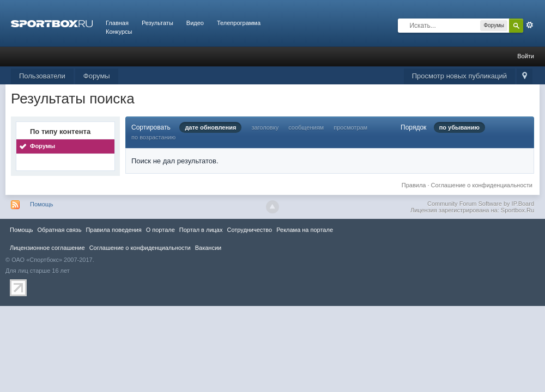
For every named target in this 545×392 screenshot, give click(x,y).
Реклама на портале (305, 230)
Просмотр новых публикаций (459, 76)
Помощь (42, 204)
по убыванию (459, 127)
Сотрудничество (249, 230)
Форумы (97, 76)
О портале (161, 230)
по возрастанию (153, 137)
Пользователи (42, 76)
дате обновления (210, 127)
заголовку (265, 127)
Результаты (158, 23)
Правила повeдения (113, 230)
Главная (117, 23)
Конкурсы (119, 32)
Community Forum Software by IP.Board (481, 204)
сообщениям (306, 127)
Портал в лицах (201, 230)
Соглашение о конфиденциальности (482, 185)
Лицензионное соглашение (47, 248)
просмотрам (350, 127)
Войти (526, 56)
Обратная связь (59, 230)
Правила (414, 185)
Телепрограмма (239, 23)
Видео (195, 23)
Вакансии (208, 248)
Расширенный (530, 25)
